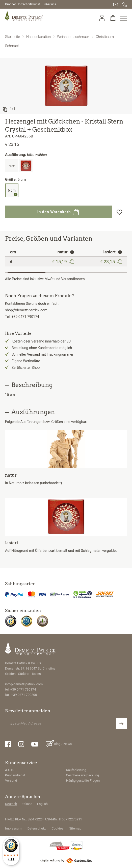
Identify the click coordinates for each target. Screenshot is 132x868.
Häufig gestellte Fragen (83, 781)
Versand (11, 781)
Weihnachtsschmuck (73, 37)
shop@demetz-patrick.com (26, 310)
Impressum (13, 828)
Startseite (12, 37)
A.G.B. (10, 770)
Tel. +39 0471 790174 (22, 317)
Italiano (27, 804)
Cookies (57, 828)
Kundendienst (15, 775)
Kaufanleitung (76, 770)
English (42, 804)
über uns (50, 4)
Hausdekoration (38, 37)
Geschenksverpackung (83, 775)
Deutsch (11, 804)
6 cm (12, 190)
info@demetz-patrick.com (24, 684)
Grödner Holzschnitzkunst (22, 4)
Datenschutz (37, 828)
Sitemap (75, 828)
